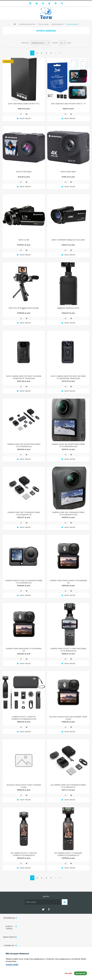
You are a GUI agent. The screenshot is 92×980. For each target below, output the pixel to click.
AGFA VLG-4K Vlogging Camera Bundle (24, 308)
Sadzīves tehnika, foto (27, 24)
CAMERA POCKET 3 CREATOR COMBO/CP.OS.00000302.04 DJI (24, 718)
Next (56, 53)
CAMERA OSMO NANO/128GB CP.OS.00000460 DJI (68, 582)
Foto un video (44, 24)
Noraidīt (69, 973)
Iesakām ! (8, 61)
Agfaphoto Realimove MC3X (68, 308)
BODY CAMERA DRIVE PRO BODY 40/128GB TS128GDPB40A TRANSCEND (68, 377)
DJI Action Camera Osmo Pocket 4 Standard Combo (24, 786)
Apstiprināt (80, 973)
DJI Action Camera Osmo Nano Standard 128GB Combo (68, 718)
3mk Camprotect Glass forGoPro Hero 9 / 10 (68, 104)
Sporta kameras (58, 24)
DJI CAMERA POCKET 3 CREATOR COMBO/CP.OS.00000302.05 (24, 854)
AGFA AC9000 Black (68, 172)
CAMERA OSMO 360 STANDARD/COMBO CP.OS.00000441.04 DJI (68, 513)
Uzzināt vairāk (12, 965)
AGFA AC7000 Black (24, 172)
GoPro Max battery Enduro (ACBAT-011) (24, 104)
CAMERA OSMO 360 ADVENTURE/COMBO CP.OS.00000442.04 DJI (68, 445)
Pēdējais (60, 53)
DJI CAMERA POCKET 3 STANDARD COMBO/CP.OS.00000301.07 (68, 854)
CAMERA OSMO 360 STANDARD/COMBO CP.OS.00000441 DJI (24, 513)
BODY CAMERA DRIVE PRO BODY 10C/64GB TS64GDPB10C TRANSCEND (24, 377)
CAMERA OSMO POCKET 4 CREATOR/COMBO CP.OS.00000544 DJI (68, 650)
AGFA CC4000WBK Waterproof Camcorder (68, 240)
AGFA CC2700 (24, 240)
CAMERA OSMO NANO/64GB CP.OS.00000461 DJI (24, 650)
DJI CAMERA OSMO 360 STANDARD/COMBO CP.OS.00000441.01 (68, 786)
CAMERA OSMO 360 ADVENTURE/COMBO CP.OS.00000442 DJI (24, 445)
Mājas (15, 24)
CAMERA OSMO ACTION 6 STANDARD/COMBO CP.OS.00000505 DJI (24, 582)
